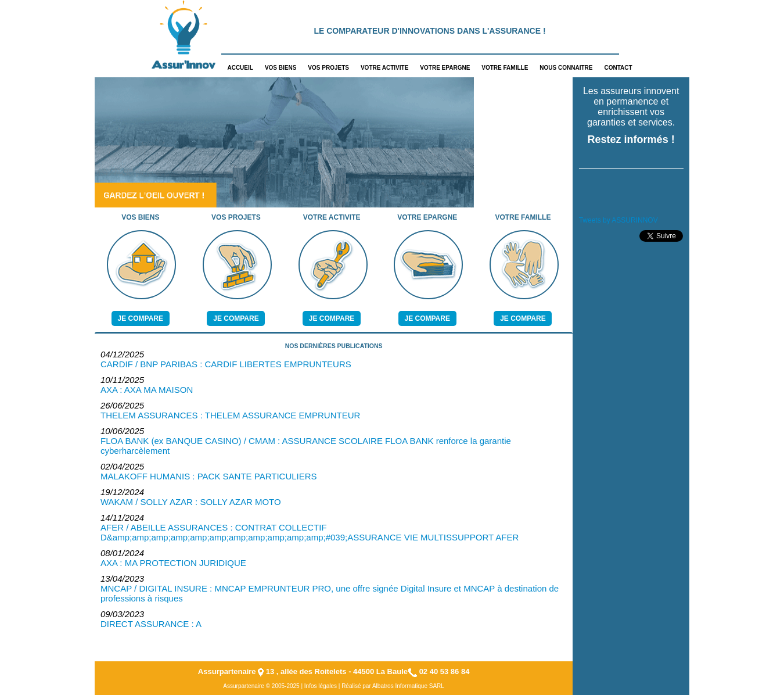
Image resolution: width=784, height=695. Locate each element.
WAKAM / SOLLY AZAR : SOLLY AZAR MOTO (191, 502)
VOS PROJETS (328, 68)
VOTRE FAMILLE (505, 68)
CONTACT (618, 68)
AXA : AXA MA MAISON (147, 390)
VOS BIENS (280, 68)
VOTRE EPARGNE (445, 68)
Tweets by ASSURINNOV (618, 220)
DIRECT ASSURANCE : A (151, 624)
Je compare (141, 318)
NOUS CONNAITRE (566, 68)
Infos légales (321, 686)
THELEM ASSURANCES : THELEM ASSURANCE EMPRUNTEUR (230, 415)
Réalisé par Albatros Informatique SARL (393, 686)
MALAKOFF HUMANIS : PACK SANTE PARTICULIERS (209, 476)
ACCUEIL (240, 68)
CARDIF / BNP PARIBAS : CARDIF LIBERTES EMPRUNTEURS (226, 364)
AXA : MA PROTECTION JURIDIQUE (173, 563)
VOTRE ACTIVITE (384, 68)
